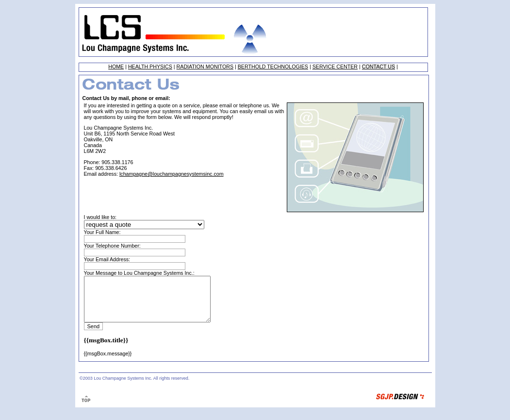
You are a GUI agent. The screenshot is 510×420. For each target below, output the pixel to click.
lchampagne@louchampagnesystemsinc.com (172, 174)
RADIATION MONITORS (205, 67)
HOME (116, 67)
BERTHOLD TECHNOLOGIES (273, 67)
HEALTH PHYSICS (150, 67)
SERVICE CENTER (335, 67)
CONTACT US (378, 67)
